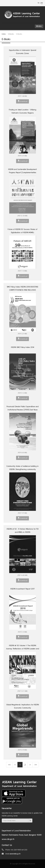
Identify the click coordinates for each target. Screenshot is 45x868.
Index (4, 34)
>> (36, 765)
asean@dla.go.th (15, 854)
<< (9, 765)
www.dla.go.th (8, 839)
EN (42, 3)
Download (22, 101)
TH (39, 3)
